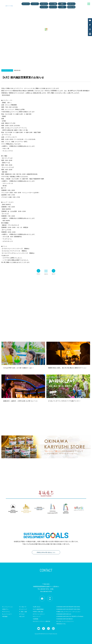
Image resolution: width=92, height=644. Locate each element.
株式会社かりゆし (61, 624)
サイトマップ (37, 616)
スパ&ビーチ (23, 607)
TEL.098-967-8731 (46, 589)
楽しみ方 (22, 616)
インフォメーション (8, 607)
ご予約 (62, 7)
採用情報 (36, 619)
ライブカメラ (44, 7)
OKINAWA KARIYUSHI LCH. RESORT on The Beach (70, 616)
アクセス (22, 614)
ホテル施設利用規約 (38, 609)
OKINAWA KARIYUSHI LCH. (64, 614)
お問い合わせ (37, 607)
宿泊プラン (5, 609)
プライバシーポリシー (39, 614)
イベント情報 (53, 4)
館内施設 (5, 616)
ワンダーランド (71, 4)
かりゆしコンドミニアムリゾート (65, 621)
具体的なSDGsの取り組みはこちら (46, 552)
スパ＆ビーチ (44, 4)
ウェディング (23, 609)
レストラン (35, 4)
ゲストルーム (26, 4)
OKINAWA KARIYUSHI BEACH (65, 619)
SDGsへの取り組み (38, 612)
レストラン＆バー (7, 614)
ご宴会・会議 (23, 612)
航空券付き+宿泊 (71, 7)
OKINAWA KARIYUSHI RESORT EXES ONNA (68, 609)
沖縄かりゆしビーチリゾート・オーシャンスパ (68, 612)
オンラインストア (53, 7)
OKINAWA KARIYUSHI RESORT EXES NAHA (68, 607)
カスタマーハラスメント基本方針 (42, 621)
